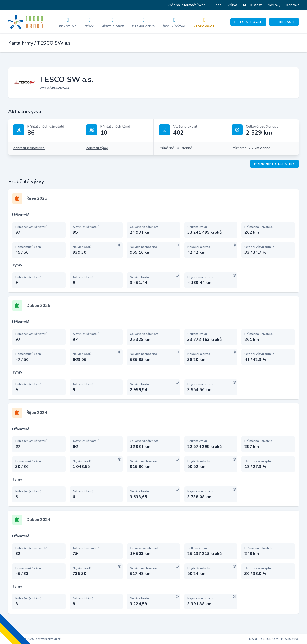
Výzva (232, 5)
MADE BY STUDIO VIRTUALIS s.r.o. (274, 639)
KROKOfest (252, 5)
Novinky (274, 5)
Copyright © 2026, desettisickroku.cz (34, 639)
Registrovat (248, 22)
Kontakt (293, 5)
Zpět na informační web (187, 5)
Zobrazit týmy (97, 148)
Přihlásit (284, 22)
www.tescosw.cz (55, 87)
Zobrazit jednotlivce (29, 148)
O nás (217, 5)
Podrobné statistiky (274, 164)
